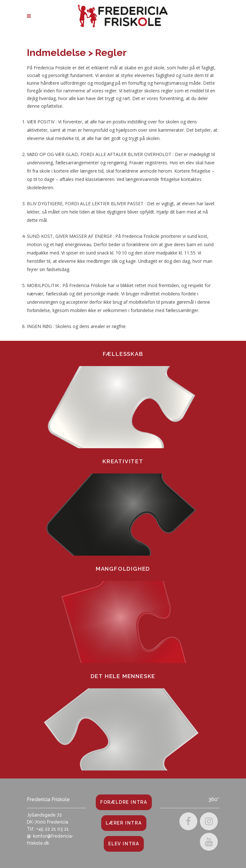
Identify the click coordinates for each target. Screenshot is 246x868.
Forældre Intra (124, 802)
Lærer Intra (124, 823)
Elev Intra (124, 844)
